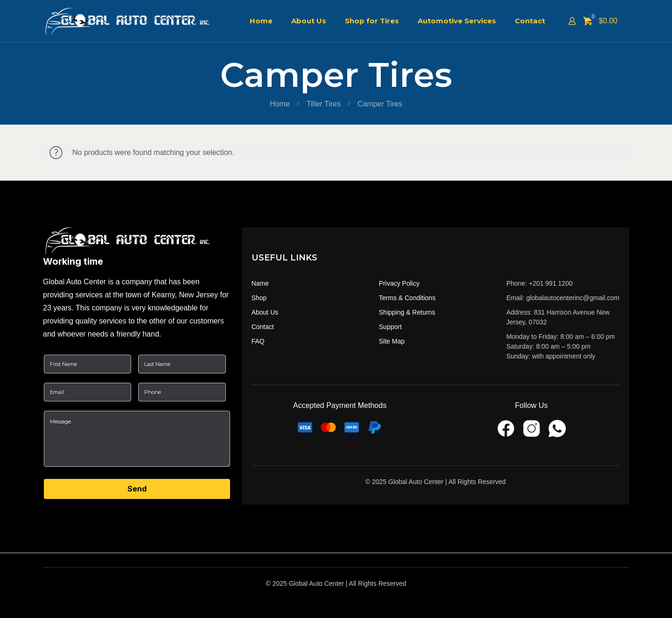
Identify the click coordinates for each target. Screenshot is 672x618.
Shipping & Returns (407, 312)
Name (260, 283)
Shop (259, 298)
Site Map (392, 341)
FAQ (258, 341)
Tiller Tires (324, 104)
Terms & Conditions (407, 298)
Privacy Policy (399, 283)
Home (280, 104)
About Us (265, 312)
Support (390, 327)
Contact (263, 327)
